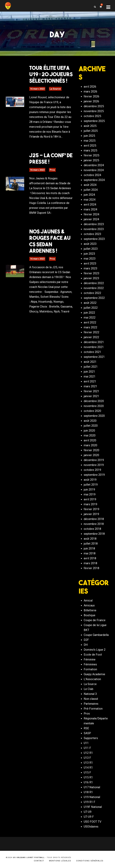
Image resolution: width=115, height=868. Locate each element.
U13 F (87, 758)
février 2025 (91, 155)
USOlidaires (91, 827)
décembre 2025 (94, 106)
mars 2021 (90, 386)
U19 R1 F (90, 802)
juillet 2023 (91, 249)
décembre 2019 (94, 460)
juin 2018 (89, 548)
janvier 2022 (91, 337)
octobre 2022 (92, 293)
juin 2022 (89, 313)
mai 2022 (90, 318)
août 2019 (90, 480)
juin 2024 (89, 195)
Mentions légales (60, 861)
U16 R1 (88, 782)
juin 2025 (89, 136)
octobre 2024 (92, 175)
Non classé (91, 699)
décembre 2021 (94, 342)
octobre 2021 (92, 352)
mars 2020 (90, 445)
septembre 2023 (94, 239)
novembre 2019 (94, 465)
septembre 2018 (94, 534)
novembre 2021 (94, 347)
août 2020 (90, 421)
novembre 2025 (94, 111)
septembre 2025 (94, 121)
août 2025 (90, 126)
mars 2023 (90, 268)
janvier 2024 (91, 219)
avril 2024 (90, 204)
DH (86, 645)
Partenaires (91, 704)
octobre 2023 (92, 234)
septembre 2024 (94, 180)
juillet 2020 (91, 426)
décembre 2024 (94, 165)
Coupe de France (95, 620)
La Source (55, 89)
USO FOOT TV (93, 822)
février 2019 (91, 509)
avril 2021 (90, 381)
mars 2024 (90, 209)
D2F (86, 640)
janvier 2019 (91, 514)
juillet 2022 (91, 308)
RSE (86, 728)
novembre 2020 (94, 406)
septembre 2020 (94, 416)
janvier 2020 (91, 455)
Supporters (91, 738)
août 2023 (90, 244)
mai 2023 (90, 259)
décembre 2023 (94, 224)
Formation (90, 669)
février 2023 (91, 273)
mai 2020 (90, 435)
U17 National (92, 787)
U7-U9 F (89, 817)
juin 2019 (89, 489)
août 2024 (90, 185)
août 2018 (90, 539)
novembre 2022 (94, 288)
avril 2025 (90, 146)
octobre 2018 (92, 529)
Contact (39, 861)
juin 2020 (89, 431)
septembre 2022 (94, 298)
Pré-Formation (93, 709)
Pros (52, 170)
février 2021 (91, 391)
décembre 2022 (94, 283)
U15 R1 (88, 777)
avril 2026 (90, 87)
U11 (86, 743)
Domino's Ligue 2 (95, 650)
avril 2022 (90, 322)
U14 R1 (88, 768)
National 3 (90, 694)
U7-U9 (88, 812)
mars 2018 (90, 563)
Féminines (90, 664)
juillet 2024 (91, 190)
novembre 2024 (94, 170)
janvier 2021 (91, 396)
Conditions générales (90, 861)
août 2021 (90, 362)
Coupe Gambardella (96, 635)
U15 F (87, 772)
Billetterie (90, 610)
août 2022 (90, 303)
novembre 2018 (94, 524)
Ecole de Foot (93, 655)
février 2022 (91, 332)
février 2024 (91, 214)
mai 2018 (90, 553)
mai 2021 (90, 376)
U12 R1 (88, 753)
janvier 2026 (91, 101)
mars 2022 (90, 327)
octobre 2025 (92, 116)
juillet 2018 (91, 544)
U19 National (92, 797)
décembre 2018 (94, 519)
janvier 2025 (91, 160)
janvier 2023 (91, 278)
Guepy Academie (94, 674)
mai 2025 (90, 141)
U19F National (93, 807)
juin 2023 (89, 254)
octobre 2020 (92, 411)
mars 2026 (90, 91)
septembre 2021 (94, 357)
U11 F (87, 748)
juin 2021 (89, 372)
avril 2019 (90, 499)
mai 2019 (90, 494)
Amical (88, 600)
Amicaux (89, 605)
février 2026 (91, 96)
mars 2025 (90, 150)
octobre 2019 (92, 470)
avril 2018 (90, 558)
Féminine (90, 659)
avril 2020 (90, 440)
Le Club (88, 689)
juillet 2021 (91, 367)
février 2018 (91, 568)
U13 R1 (88, 763)
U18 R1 (88, 792)
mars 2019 (90, 504)
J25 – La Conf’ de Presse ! (51, 158)
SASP (87, 733)
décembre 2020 (94, 401)
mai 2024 (90, 200)
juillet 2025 (91, 131)
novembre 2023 (94, 229)
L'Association (92, 679)
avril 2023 (90, 263)
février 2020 (91, 450)
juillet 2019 (91, 485)
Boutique (90, 615)
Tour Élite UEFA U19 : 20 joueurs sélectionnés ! (51, 74)
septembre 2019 (94, 475)
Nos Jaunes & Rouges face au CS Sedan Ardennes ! (50, 241)
